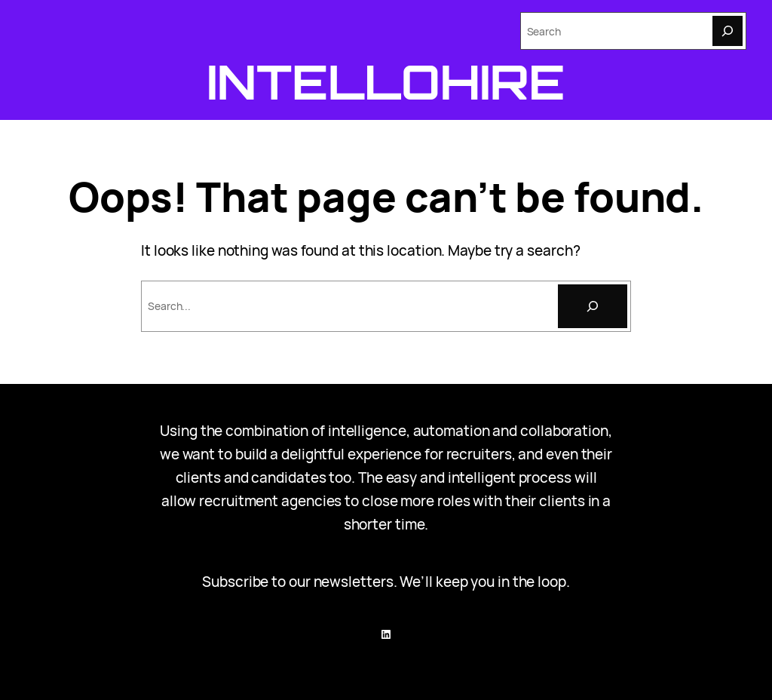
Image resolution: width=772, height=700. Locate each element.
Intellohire (386, 81)
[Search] (728, 31)
